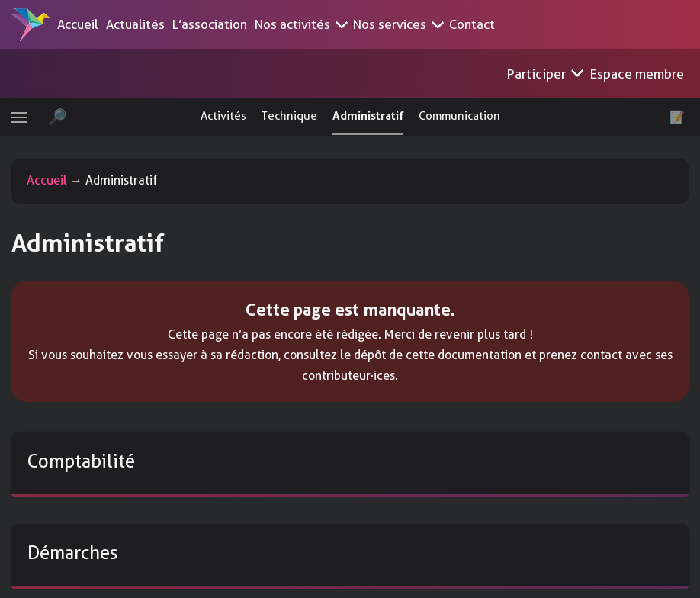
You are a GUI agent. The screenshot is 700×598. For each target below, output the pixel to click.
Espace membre (644, 73)
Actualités (135, 24)
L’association (210, 24)
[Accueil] (31, 24)
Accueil (78, 24)
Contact (472, 24)
